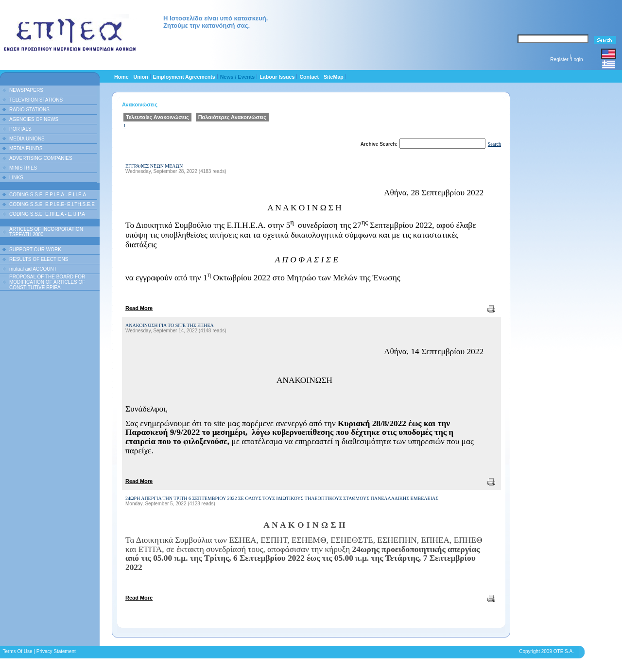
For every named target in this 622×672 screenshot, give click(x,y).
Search (494, 144)
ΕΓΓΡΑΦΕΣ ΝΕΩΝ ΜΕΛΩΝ (154, 166)
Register (559, 60)
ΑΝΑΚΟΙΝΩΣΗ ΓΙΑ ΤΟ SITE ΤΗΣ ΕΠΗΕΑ (170, 325)
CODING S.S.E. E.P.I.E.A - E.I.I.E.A (48, 195)
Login (577, 60)
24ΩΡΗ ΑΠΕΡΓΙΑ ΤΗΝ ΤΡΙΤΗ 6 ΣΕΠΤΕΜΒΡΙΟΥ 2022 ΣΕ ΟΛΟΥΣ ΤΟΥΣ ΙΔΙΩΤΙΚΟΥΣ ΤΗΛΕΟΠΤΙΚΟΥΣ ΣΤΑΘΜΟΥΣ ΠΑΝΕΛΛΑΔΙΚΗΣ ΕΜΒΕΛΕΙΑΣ (282, 498)
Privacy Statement (56, 651)
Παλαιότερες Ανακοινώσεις (232, 117)
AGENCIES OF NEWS (34, 119)
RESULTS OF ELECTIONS (39, 259)
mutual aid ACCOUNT (33, 269)
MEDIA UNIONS (27, 139)
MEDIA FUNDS (26, 148)
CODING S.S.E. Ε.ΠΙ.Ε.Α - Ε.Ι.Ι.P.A (47, 214)
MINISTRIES (23, 168)
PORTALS (20, 129)
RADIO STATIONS (29, 110)
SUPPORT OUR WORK (35, 250)
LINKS (16, 178)
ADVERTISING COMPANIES (41, 158)
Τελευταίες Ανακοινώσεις (157, 117)
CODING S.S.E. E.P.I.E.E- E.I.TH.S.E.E (52, 204)
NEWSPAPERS (26, 90)
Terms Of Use (17, 651)
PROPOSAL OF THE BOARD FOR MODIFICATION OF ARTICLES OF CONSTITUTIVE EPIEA (47, 282)
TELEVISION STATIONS (36, 100)
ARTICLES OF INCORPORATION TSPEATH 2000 (46, 232)
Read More (139, 308)
